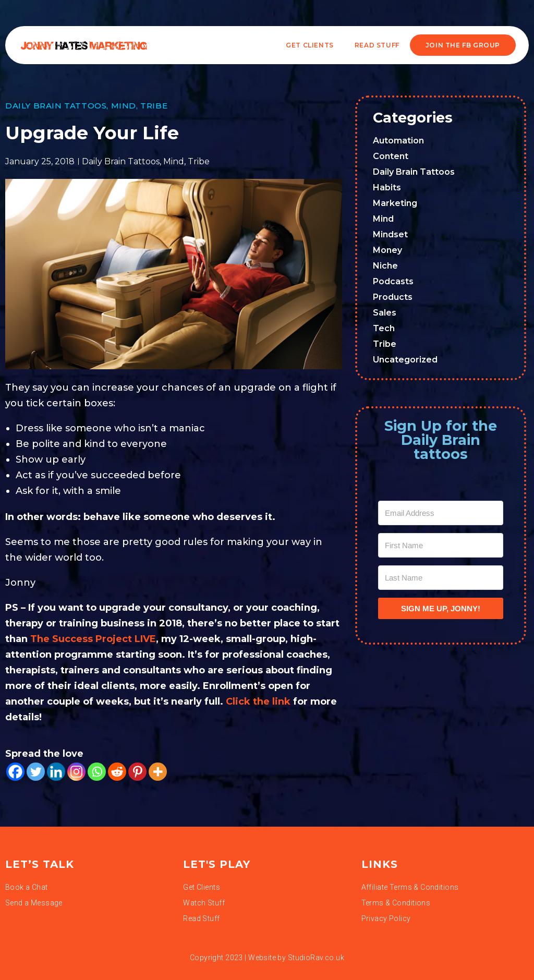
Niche (385, 266)
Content (391, 156)
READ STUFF (377, 45)
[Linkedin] (56, 772)
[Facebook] (15, 772)
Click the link (258, 701)
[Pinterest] (137, 772)
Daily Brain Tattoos (56, 106)
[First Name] (441, 545)
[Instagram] (76, 772)
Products (393, 297)
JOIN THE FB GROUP (463, 45)
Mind (124, 106)
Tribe (154, 106)
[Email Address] (441, 513)
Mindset (390, 234)
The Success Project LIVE (93, 639)
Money (387, 250)
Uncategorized (405, 360)
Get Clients (310, 45)
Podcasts (393, 281)
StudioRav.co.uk (316, 958)
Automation (398, 141)
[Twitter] (36, 772)
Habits (387, 187)
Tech (384, 328)
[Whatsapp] (97, 772)
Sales (385, 313)
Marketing (395, 203)
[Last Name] (441, 578)
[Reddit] (117, 772)
